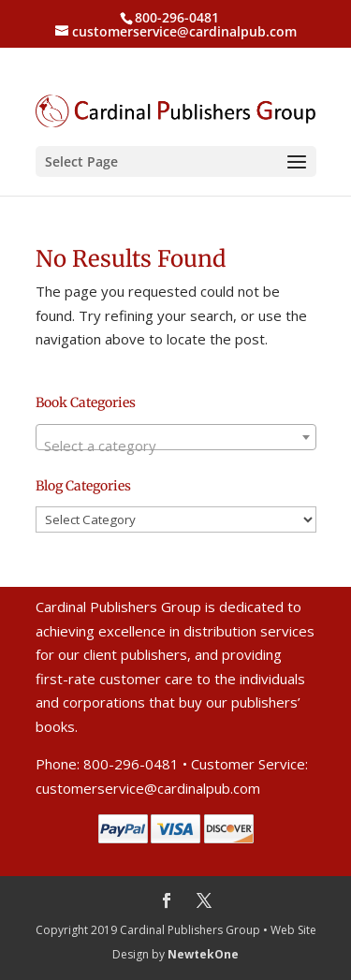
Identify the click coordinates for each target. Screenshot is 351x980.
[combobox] (176, 437)
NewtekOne (203, 954)
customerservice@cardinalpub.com (148, 788)
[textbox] (176, 445)
